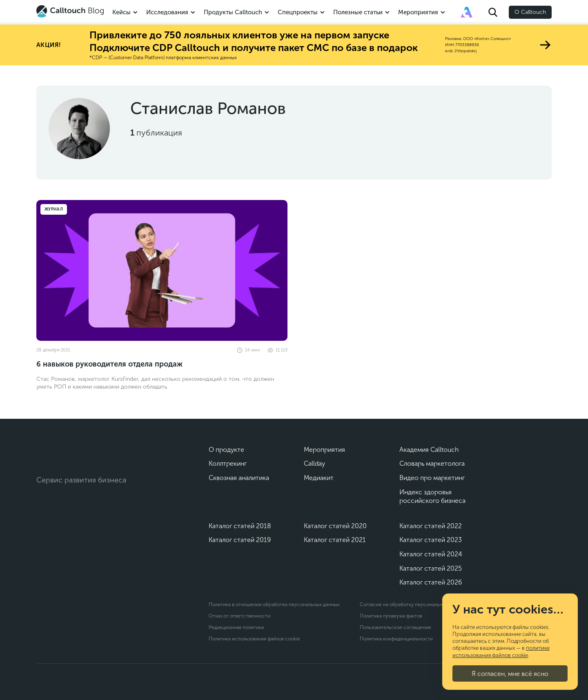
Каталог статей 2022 (431, 526)
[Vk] (43, 507)
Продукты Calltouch (233, 12)
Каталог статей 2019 (240, 540)
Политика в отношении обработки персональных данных (274, 604)
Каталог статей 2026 (431, 582)
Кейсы (121, 12)
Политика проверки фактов (391, 616)
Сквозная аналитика (239, 478)
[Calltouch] (70, 453)
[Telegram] (61, 507)
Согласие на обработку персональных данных (413, 604)
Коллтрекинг (228, 463)
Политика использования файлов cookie (254, 639)
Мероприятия (418, 12)
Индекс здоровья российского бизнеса (432, 497)
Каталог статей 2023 (431, 540)
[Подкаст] (37, 663)
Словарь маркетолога (432, 463)
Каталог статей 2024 (431, 554)
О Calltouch (530, 12)
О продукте (226, 450)
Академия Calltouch (429, 450)
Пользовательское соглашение (395, 627)
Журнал (54, 209)
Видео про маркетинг (432, 478)
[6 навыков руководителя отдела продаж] (162, 270)
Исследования (167, 12)
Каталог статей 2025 (431, 568)
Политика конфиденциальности (396, 639)
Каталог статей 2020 (335, 526)
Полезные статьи (358, 12)
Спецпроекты (298, 12)
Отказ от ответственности (239, 616)
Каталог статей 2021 (335, 540)
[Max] (79, 507)
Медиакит (319, 478)
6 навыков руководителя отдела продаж (109, 364)
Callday (314, 463)
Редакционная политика (236, 627)
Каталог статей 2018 (240, 526)
